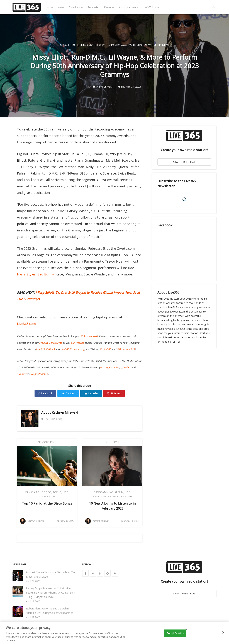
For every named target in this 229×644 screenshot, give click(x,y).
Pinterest (114, 393)
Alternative (47, 496)
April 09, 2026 (33, 617)
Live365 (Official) (45, 349)
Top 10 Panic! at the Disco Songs (47, 503)
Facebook (45, 393)
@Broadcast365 (126, 349)
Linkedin (91, 393)
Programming (103, 492)
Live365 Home (151, 7)
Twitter (68, 393)
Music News (161, 45)
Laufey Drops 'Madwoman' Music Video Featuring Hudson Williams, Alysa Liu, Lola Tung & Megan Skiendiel (51, 593)
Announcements (128, 7)
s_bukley (125, 367)
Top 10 (57, 492)
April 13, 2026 (33, 601)
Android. (93, 336)
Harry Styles (26, 274)
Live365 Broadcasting (72, 349)
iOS (83, 336)
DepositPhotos (39, 374)
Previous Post (47, 442)
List (65, 492)
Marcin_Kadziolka (109, 367)
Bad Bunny (46, 274)
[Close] (223, 633)
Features (109, 7)
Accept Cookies (175, 633)
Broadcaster (76, 7)
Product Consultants (51, 343)
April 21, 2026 (33, 581)
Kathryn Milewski (65, 412)
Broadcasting (122, 496)
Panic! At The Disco (38, 492)
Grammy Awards (120, 45)
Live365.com (26, 324)
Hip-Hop (138, 45)
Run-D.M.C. (87, 45)
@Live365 (106, 349)
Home (49, 7)
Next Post (112, 442)
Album (119, 492)
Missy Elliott (69, 45)
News (61, 7)
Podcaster (94, 7)
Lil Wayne (101, 45)
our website (77, 343)
